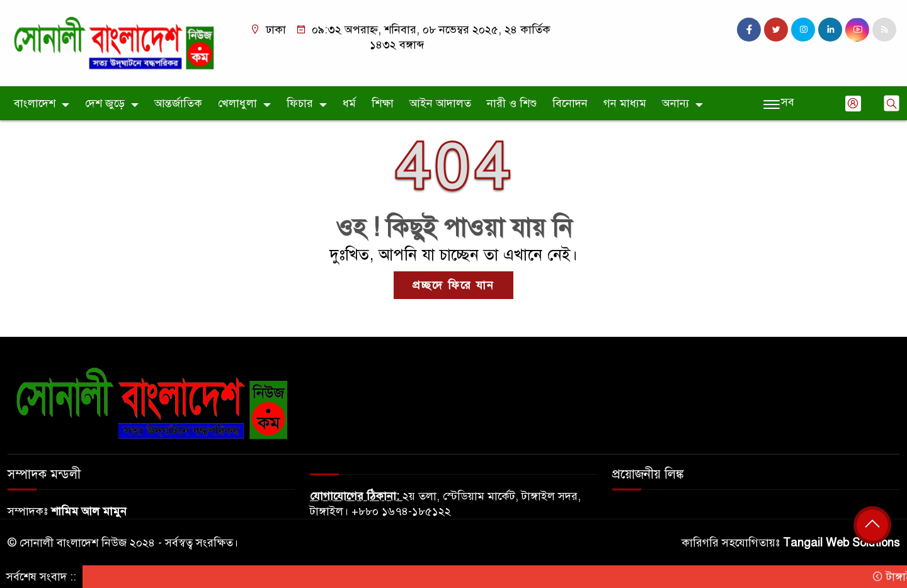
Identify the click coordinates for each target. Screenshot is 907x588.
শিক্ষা (383, 103)
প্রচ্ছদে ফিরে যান (453, 285)
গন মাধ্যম (625, 103)
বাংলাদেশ (35, 103)
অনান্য (676, 103)
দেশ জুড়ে (105, 103)
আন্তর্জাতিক (178, 103)
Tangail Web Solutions (841, 543)
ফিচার (300, 103)
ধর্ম (349, 103)
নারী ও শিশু (512, 103)
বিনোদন (570, 103)
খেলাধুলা (237, 103)
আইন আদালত (440, 103)
